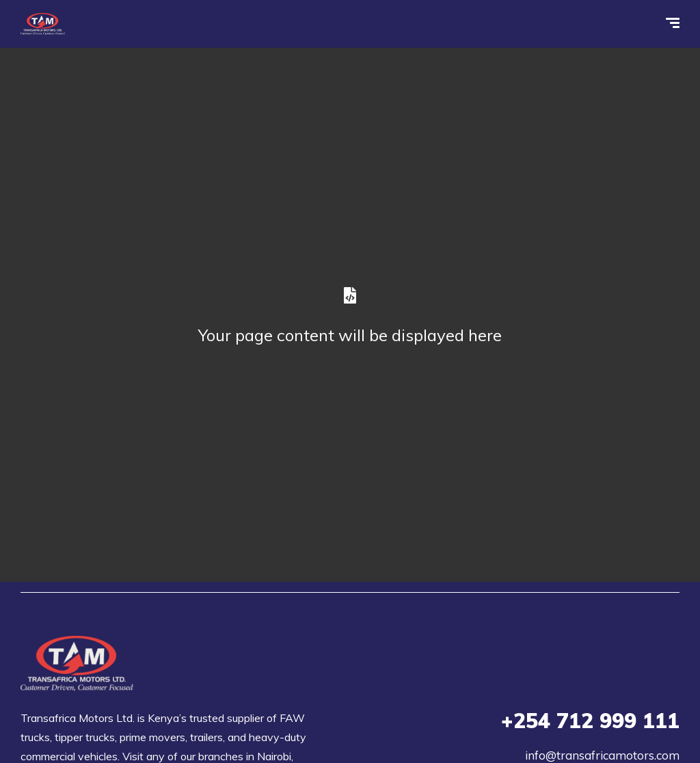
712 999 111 (590, 721)
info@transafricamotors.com (602, 755)
